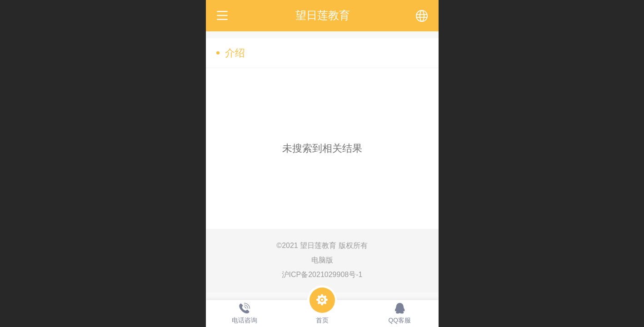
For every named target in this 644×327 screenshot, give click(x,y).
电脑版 (322, 260)
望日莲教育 (323, 15)
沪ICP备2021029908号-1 (322, 275)
